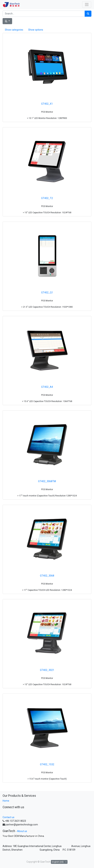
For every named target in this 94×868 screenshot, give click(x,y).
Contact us (8, 817)
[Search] (88, 14)
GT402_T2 (47, 198)
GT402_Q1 (47, 293)
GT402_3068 (47, 576)
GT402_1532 (47, 764)
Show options (36, 30)
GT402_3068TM (47, 481)
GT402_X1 (47, 104)
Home (6, 801)
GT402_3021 (47, 670)
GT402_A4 (47, 387)
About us (22, 831)
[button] (7, 21)
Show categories (14, 30)
